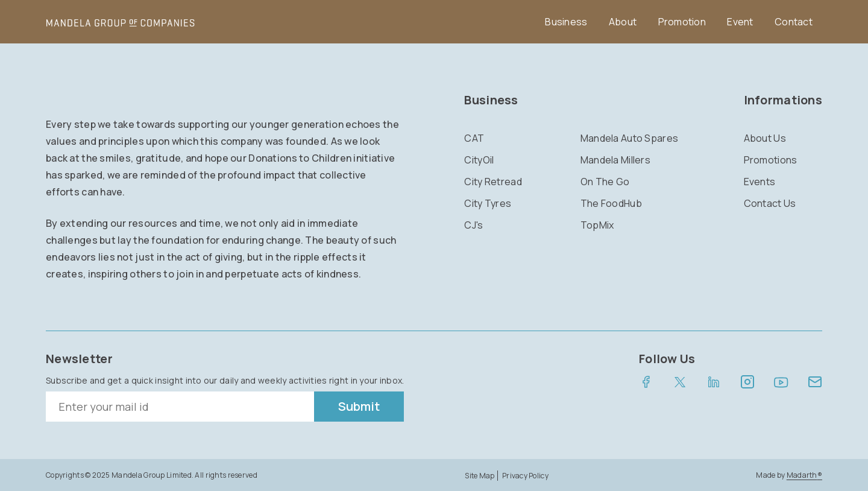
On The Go (605, 182)
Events (760, 182)
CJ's (473, 225)
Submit (359, 406)
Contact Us (770, 203)
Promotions (771, 160)
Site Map (480, 476)
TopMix (597, 225)
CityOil (479, 160)
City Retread (493, 182)
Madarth (804, 475)
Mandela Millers (615, 160)
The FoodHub (611, 203)
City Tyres (488, 203)
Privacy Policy (525, 476)
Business (566, 22)
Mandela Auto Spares (629, 138)
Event (740, 22)
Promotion (682, 22)
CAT (474, 138)
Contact (794, 22)
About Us (765, 138)
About (623, 22)
